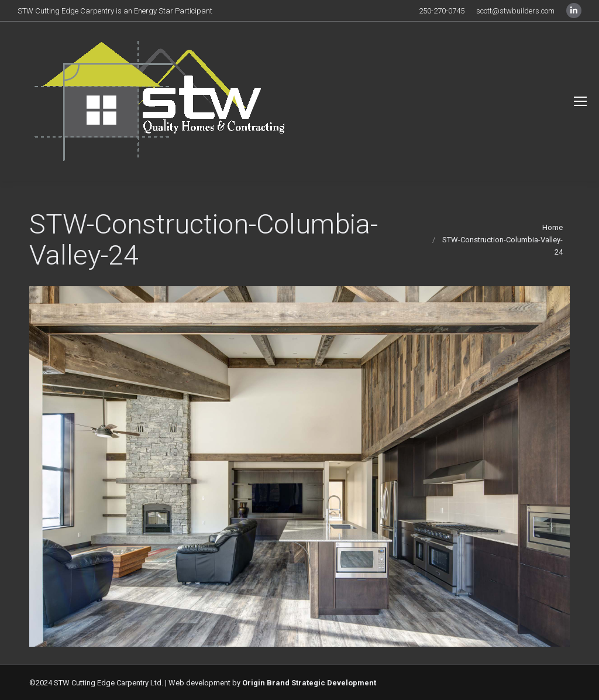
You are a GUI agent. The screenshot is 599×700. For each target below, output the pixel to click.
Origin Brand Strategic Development (309, 683)
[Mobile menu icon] (580, 101)
